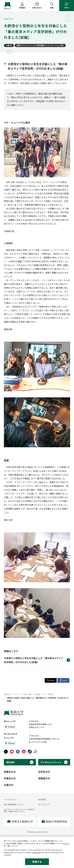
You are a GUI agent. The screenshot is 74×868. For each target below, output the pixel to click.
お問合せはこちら (37, 727)
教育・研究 (28, 694)
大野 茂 (9, 45)
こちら (66, 843)
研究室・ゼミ (40, 694)
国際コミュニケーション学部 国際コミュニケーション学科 (40, 45)
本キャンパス (10, 721)
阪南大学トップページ (12, 694)
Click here (37, 852)
